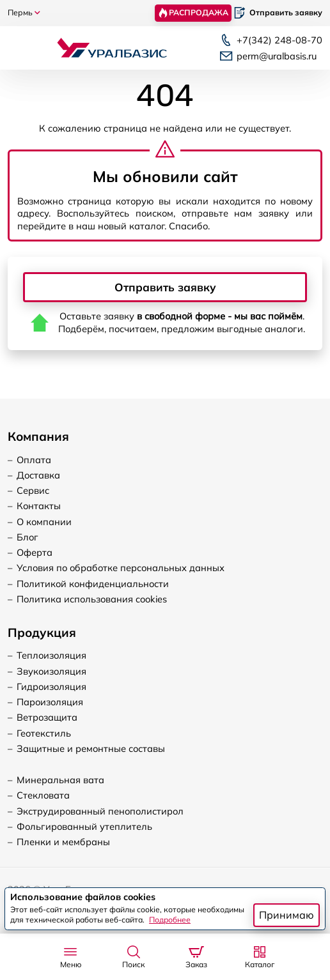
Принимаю (287, 915)
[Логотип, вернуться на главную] (112, 47)
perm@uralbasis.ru (277, 56)
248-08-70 (279, 40)
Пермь (24, 13)
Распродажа (193, 13)
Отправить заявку (165, 287)
